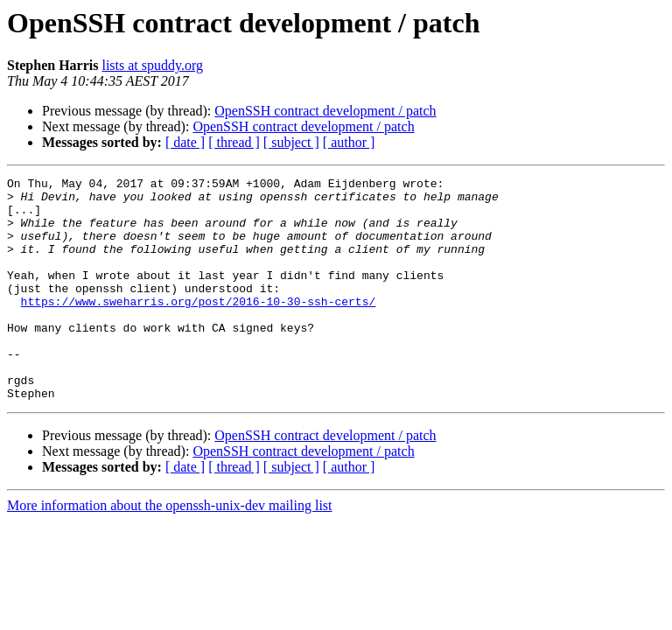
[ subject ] (291, 142)
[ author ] (349, 142)
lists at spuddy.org (152, 65)
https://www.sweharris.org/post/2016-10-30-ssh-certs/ (199, 327)
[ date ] (185, 142)
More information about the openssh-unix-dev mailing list (170, 550)
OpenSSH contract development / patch (325, 111)
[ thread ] (234, 142)
